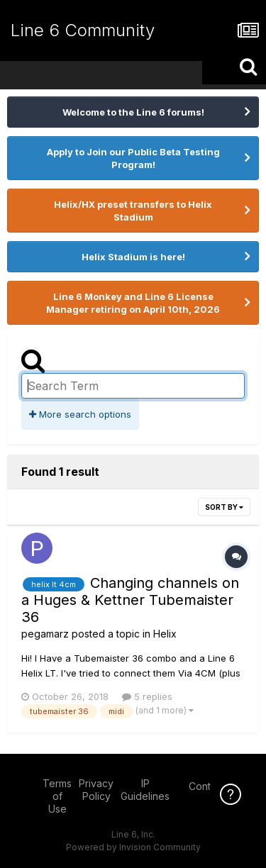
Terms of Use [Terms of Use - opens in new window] (57, 796)
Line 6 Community (83, 30)
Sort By (224, 507)
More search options (80, 414)
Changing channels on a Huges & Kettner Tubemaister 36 (130, 600)
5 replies (147, 696)
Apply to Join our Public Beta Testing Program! (133, 158)
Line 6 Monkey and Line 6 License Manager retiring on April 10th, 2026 (133, 303)
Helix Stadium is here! (133, 257)
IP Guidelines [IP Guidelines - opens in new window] (145, 790)
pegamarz (45, 634)
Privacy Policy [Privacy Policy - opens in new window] (96, 790)
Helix (165, 634)
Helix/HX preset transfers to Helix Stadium (133, 211)
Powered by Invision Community (133, 847)
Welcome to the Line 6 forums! (133, 112)
